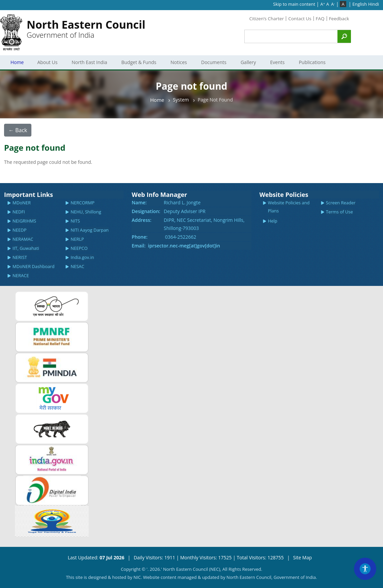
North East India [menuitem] (91, 62)
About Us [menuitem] (49, 62)
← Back (18, 130)
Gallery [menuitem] (250, 62)
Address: (141, 220)
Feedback (338, 18)
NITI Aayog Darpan (90, 230)
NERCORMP (83, 203)
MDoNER (22, 203)
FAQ (319, 18)
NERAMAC (23, 239)
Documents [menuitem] (215, 62)
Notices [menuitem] (180, 62)
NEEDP (20, 230)
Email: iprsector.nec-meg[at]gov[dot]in (176, 246)
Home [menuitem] (18, 62)
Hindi (374, 4)
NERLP (77, 239)
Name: (139, 202)
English (360, 4)
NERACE (21, 275)
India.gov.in (82, 257)
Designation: (146, 211)
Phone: (140, 237)
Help (273, 221)
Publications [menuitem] (314, 62)
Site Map (303, 557)
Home (157, 100)
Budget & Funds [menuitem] (140, 62)
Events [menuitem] (279, 62)
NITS (75, 221)
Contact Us (298, 18)
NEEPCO (79, 248)
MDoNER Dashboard (33, 266)
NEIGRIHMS (24, 221)
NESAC (77, 266)
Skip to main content (294, 4)
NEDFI (19, 212)
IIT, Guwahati (26, 248)
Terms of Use (339, 212)
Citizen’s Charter (264, 18)
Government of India (86, 30)
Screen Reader (341, 203)
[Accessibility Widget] (364, 568)
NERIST (20, 257)
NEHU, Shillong (86, 212)
